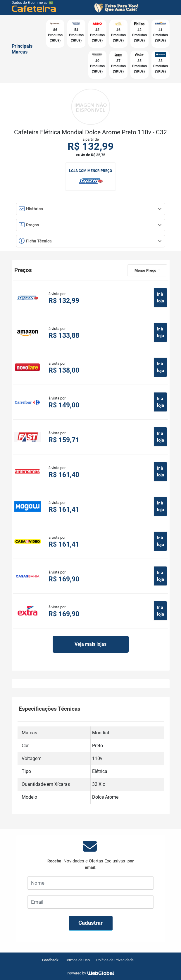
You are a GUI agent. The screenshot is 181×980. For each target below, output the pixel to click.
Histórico (90, 209)
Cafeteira (34, 8)
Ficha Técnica (90, 241)
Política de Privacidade (115, 960)
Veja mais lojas (90, 644)
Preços (90, 225)
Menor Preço (146, 270)
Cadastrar (90, 923)
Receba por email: (90, 864)
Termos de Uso (77, 960)
